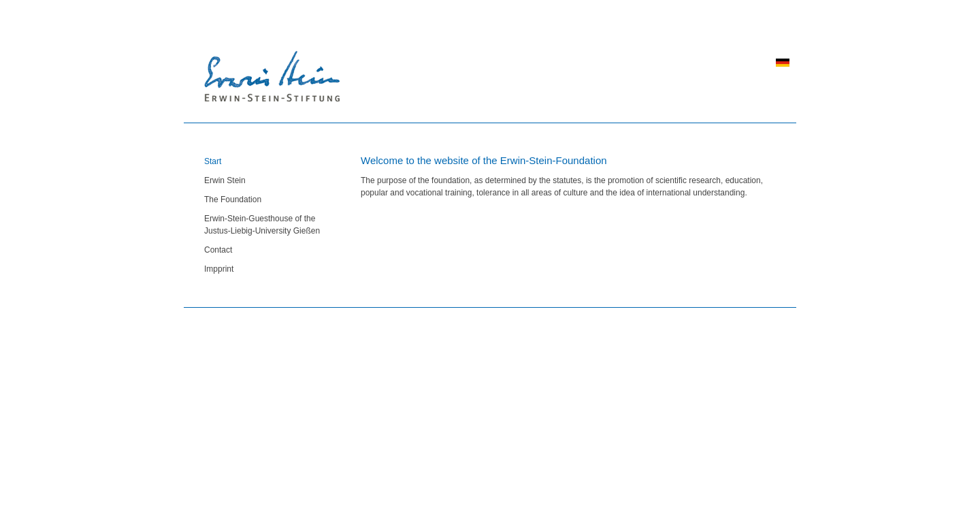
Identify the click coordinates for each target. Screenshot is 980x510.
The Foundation (233, 200)
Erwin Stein (225, 180)
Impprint (219, 269)
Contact (218, 250)
